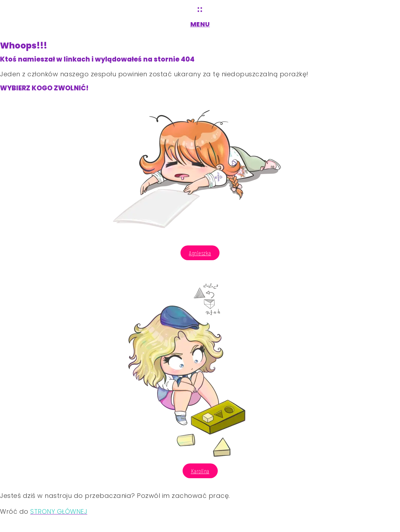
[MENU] (200, 9)
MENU (200, 24)
